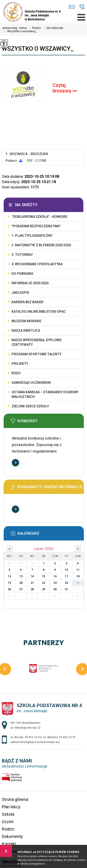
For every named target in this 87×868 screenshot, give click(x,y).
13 (21, 576)
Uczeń (8, 822)
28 (32, 589)
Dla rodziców (52, 28)
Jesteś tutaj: (10, 28)
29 (44, 589)
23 (55, 583)
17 (66, 576)
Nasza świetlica (26, 331)
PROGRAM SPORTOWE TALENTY (36, 354)
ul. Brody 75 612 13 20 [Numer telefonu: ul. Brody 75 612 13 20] (26, 737)
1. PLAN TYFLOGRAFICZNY (32, 236)
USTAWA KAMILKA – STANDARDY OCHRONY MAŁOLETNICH (45, 394)
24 (66, 583)
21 (32, 583)
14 (32, 576)
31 (66, 589)
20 (21, 583)
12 (9, 576)
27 (21, 589)
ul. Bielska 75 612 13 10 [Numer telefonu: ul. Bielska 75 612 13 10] (59, 737)
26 (9, 589)
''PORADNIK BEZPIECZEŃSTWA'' (36, 226)
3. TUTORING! (22, 255)
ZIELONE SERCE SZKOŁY (30, 406)
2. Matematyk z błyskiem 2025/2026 (41, 245)
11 (78, 570)
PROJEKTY (20, 364)
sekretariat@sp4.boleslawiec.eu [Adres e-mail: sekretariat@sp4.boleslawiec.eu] (35, 742)
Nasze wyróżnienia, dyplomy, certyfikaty (37, 342)
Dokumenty (12, 836)
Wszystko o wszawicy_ (38, 49)
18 (78, 576)
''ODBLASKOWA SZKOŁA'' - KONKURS (39, 217)
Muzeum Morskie (26, 321)
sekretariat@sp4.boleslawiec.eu (72, 7)
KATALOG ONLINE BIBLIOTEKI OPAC (39, 312)
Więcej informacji (15, 463)
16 (55, 576)
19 (9, 583)
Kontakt (9, 844)
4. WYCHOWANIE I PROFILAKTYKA (37, 264)
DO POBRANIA (22, 274)
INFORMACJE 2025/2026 (30, 283)
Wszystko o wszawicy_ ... (21, 31)
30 (55, 589)
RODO (16, 373)
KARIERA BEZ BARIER (27, 302)
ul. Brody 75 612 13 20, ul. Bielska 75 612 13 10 (82, 7)
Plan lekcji (11, 807)
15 (44, 576)
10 (66, 570)
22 (44, 583)
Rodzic (34, 28)
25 (78, 583)
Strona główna (15, 799)
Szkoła (8, 814)
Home (23, 28)
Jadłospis (20, 293)
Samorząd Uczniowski (31, 383)
